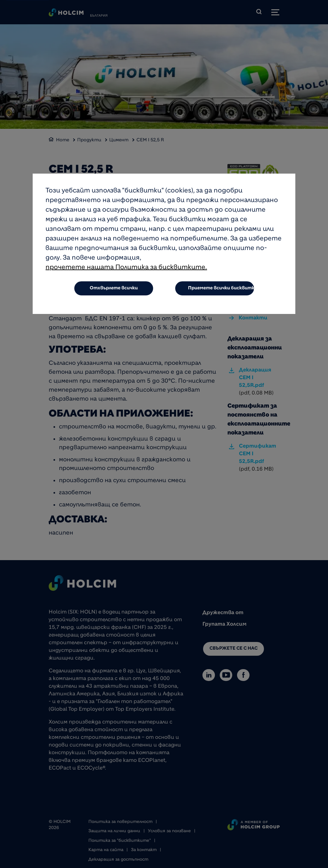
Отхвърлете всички (114, 288)
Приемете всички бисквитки (221, 288)
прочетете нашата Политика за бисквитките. (126, 268)
